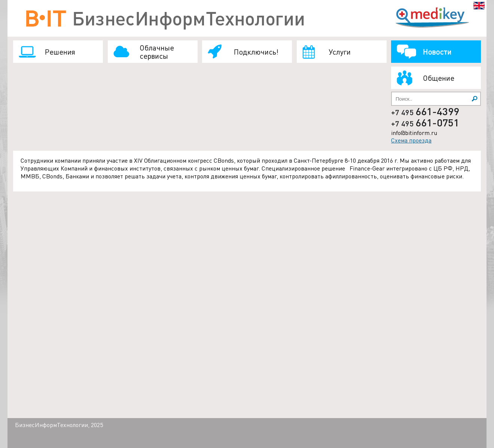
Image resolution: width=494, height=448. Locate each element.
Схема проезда (411, 140)
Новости (437, 52)
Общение (439, 78)
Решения (60, 52)
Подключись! (256, 52)
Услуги (340, 52)
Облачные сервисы (157, 52)
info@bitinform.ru (414, 133)
